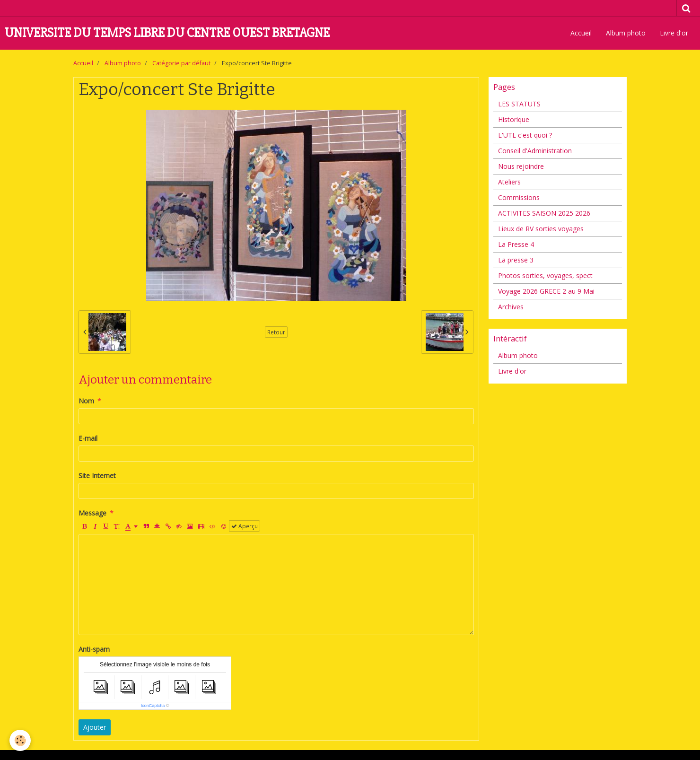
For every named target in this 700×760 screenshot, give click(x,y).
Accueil (581, 33)
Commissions (519, 197)
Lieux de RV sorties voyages (541, 229)
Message (92, 513)
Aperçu (245, 526)
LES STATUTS (519, 104)
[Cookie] (20, 740)
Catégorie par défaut (181, 63)
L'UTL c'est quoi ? (525, 135)
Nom (86, 401)
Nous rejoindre (521, 166)
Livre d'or (674, 33)
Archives (511, 307)
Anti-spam (94, 649)
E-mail (88, 438)
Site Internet (97, 476)
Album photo (626, 33)
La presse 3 (516, 260)
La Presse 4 (516, 244)
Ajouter (95, 727)
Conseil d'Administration (535, 151)
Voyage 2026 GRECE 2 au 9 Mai (546, 291)
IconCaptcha (153, 706)
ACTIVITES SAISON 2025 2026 (544, 213)
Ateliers (509, 182)
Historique (514, 119)
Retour (276, 332)
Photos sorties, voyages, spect (545, 275)
